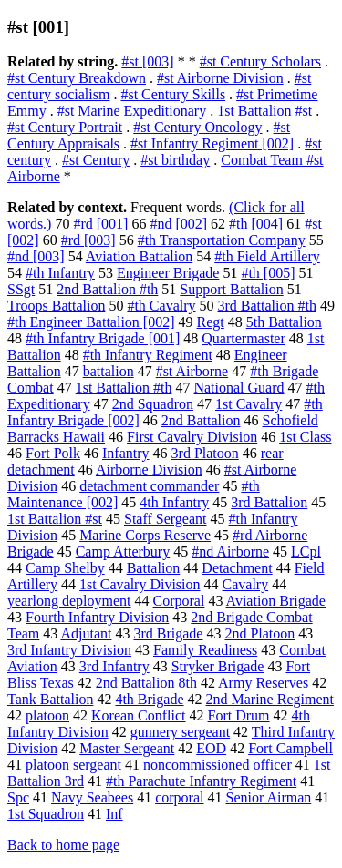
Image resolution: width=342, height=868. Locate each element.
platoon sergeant (73, 765)
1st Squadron (46, 814)
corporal (179, 797)
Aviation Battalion (139, 256)
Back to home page (63, 845)
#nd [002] (178, 224)
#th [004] (256, 224)
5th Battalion (284, 322)
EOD (211, 748)
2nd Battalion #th (107, 289)
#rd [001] (100, 224)
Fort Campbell (290, 748)
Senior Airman (269, 797)
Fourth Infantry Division (97, 617)
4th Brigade (149, 699)
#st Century (96, 160)
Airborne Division (149, 470)
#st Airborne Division (220, 78)
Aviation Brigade (276, 601)
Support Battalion (231, 289)
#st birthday (175, 160)
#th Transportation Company (222, 240)
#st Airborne (192, 371)
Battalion (154, 568)
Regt (211, 322)
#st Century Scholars (260, 61)
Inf (114, 814)
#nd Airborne (230, 551)
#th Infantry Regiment (148, 355)
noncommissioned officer (218, 765)
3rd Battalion (269, 502)
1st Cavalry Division (140, 584)
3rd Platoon (205, 453)
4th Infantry (174, 502)
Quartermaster (244, 338)
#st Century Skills (173, 94)
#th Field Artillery (267, 256)
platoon (47, 715)
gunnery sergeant (180, 732)
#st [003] (147, 61)
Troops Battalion (56, 306)
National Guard (238, 388)
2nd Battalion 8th (146, 683)
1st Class (305, 437)
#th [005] (268, 273)
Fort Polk (53, 453)
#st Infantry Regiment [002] (212, 143)
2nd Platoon (259, 633)
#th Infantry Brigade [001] (103, 338)
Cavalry (246, 584)
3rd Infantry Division (69, 650)
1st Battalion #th (124, 388)
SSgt (21, 289)
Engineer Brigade (168, 273)
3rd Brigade (168, 633)
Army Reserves (263, 683)
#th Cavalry (161, 306)
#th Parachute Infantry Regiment (201, 781)
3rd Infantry (114, 666)
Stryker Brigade (218, 666)
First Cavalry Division (192, 437)
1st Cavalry (249, 404)
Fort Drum (239, 715)
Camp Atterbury (123, 551)
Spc (18, 797)
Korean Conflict (139, 715)
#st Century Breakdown (77, 78)
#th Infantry (60, 273)
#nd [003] (36, 256)
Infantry (126, 453)
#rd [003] (88, 240)
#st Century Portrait (65, 127)
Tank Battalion (50, 699)
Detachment (237, 568)
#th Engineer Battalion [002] (91, 322)
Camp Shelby (65, 568)
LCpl (306, 551)
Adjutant (86, 633)
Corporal (179, 601)
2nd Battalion (201, 420)
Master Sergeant (127, 748)
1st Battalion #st (264, 111)
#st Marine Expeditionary (132, 111)
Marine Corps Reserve (145, 535)
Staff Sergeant (166, 519)
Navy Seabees (92, 797)
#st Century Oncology (197, 127)
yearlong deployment (69, 601)
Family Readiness (205, 650)
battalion (109, 371)
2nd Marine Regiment (270, 699)
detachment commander (149, 486)
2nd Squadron (153, 404)
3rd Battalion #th (267, 306)
